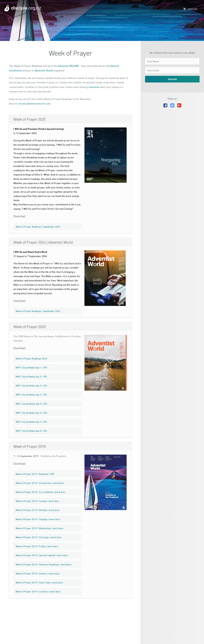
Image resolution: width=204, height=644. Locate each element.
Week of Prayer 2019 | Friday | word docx (37, 546)
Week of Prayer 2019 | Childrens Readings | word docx (44, 564)
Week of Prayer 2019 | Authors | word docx (38, 573)
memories (94, 87)
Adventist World (43, 70)
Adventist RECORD (68, 66)
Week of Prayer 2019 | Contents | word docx (38, 592)
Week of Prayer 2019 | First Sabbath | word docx (41, 492)
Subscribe (172, 79)
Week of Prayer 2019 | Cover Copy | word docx (39, 582)
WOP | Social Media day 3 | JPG (31, 386)
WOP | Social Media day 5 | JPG (31, 404)
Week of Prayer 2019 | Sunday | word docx (37, 501)
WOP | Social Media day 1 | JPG (31, 368)
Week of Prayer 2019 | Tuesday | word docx (38, 519)
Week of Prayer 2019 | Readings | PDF (35, 474)
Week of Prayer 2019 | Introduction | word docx (40, 483)
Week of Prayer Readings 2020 (31, 359)
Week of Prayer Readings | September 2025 (38, 227)
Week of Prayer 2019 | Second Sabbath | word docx (42, 555)
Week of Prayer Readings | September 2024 (38, 311)
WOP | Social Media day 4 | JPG (31, 395)
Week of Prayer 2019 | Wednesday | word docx (40, 528)
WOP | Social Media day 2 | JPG (31, 377)
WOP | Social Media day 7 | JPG (31, 422)
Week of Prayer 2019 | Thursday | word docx (39, 537)
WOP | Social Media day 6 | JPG (31, 413)
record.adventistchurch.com (34, 103)
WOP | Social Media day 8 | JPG (31, 431)
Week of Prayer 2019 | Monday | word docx (38, 510)
